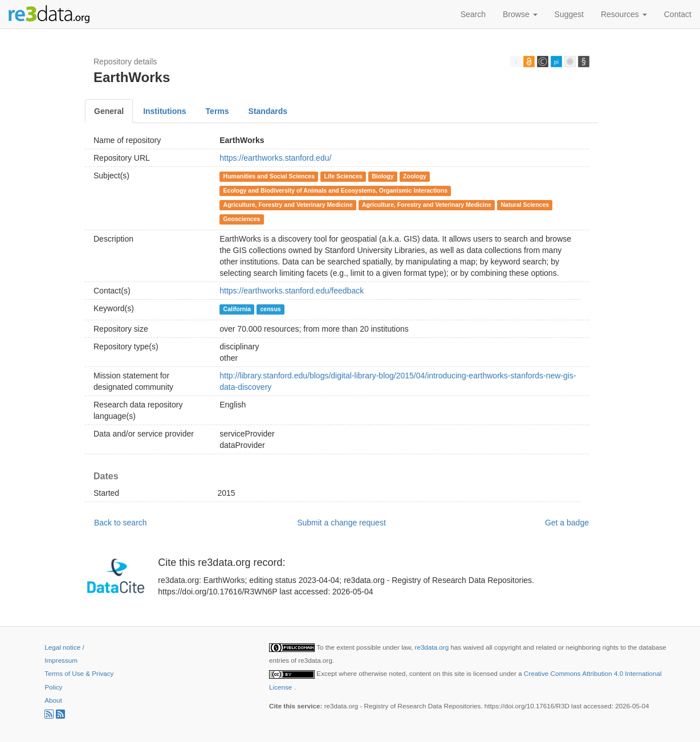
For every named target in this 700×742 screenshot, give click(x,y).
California (237, 309)
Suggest (569, 14)
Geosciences (242, 219)
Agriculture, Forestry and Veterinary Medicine (288, 205)
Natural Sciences (525, 205)
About (53, 700)
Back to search (121, 523)
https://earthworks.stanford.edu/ (275, 158)
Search (473, 14)
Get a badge (567, 523)
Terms (217, 111)
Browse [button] (520, 14)
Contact (678, 14)
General (109, 111)
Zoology (415, 176)
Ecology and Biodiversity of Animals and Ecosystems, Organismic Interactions (335, 190)
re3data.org (433, 647)
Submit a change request (341, 523)
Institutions (164, 111)
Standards (268, 111)
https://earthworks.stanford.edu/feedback (292, 291)
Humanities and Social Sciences (269, 176)
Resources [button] (624, 14)
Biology (383, 176)
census (270, 309)
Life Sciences (343, 176)
